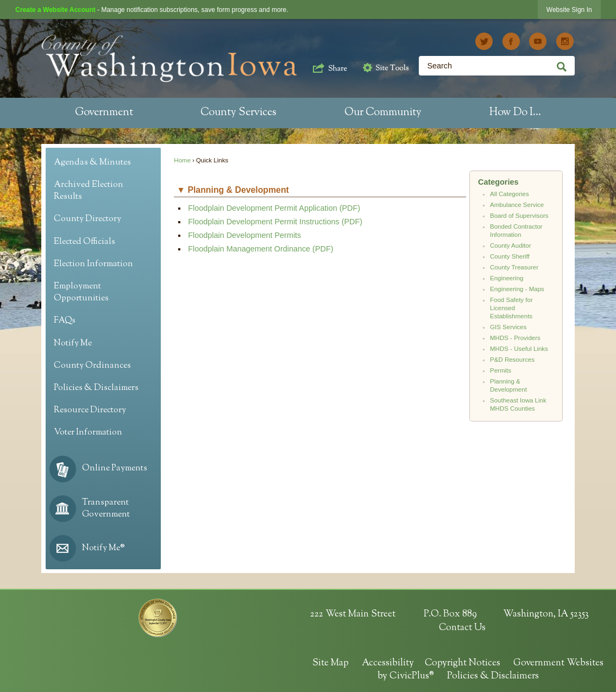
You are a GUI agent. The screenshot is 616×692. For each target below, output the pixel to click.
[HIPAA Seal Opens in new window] (158, 618)
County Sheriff (510, 256)
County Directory (87, 219)
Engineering (507, 278)
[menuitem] (104, 113)
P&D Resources (512, 360)
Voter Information (88, 433)
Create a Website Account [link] (55, 10)
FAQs (65, 321)
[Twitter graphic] (484, 41)
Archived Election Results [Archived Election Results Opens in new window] (89, 191)
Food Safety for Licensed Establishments (511, 308)
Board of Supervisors (519, 216)
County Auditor (511, 246)
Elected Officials (84, 242)
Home (182, 160)
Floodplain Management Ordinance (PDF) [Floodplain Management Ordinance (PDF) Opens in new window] (260, 249)
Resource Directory (90, 410)
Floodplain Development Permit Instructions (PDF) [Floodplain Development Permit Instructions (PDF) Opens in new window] (275, 222)
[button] (330, 67)
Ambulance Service (517, 205)
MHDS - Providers (515, 338)
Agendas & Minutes (92, 163)
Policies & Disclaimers (96, 388)
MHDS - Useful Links (519, 349)
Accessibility (388, 663)
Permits (501, 370)
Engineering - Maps (517, 289)
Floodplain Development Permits (244, 235)
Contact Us (462, 628)
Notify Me (73, 344)
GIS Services (508, 327)
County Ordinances (92, 366)
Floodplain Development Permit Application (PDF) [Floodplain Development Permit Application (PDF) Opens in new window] (274, 208)
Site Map (331, 663)
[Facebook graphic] (511, 41)
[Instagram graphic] (565, 41)
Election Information (93, 264)
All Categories (510, 194)
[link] (569, 10)
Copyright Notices (463, 663)
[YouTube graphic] (538, 41)
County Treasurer (514, 267)
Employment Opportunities (81, 292)
